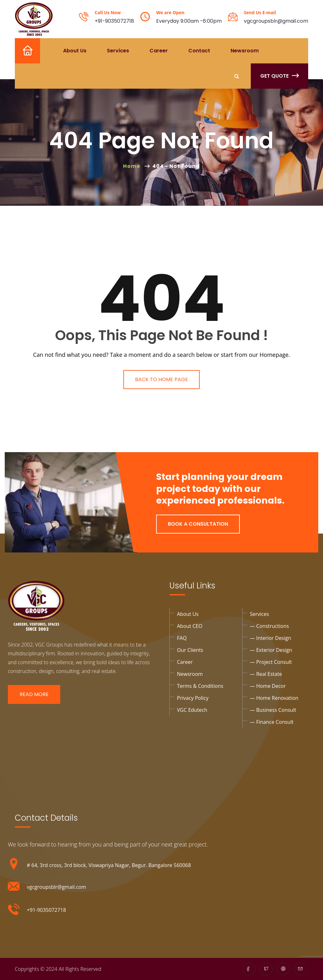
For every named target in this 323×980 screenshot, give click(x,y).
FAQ (182, 638)
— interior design (270, 638)
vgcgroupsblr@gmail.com (276, 21)
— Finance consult (272, 722)
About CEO (190, 626)
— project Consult (271, 662)
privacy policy (193, 698)
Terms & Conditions (200, 686)
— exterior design (271, 650)
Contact (199, 51)
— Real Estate (266, 674)
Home (22, 51)
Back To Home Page (161, 379)
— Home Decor (268, 686)
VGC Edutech (192, 710)
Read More (34, 694)
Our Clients (190, 650)
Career (159, 51)
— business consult (273, 710)
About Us (75, 51)
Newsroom (245, 51)
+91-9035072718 (114, 21)
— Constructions (269, 626)
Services (118, 51)
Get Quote (279, 76)
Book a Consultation (198, 524)
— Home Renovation (274, 698)
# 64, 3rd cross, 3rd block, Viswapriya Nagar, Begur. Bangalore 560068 (109, 865)
